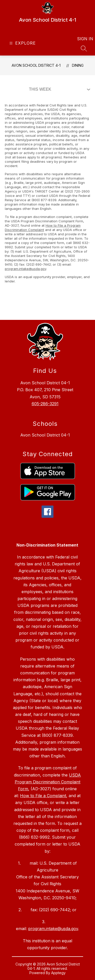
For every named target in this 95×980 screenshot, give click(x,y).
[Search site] (84, 48)
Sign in (82, 39)
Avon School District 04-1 (45, 435)
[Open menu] (22, 43)
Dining (78, 65)
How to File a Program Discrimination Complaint (43, 228)
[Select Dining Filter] (59, 89)
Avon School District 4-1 (36, 65)
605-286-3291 (45, 404)
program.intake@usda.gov (25, 269)
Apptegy (58, 973)
